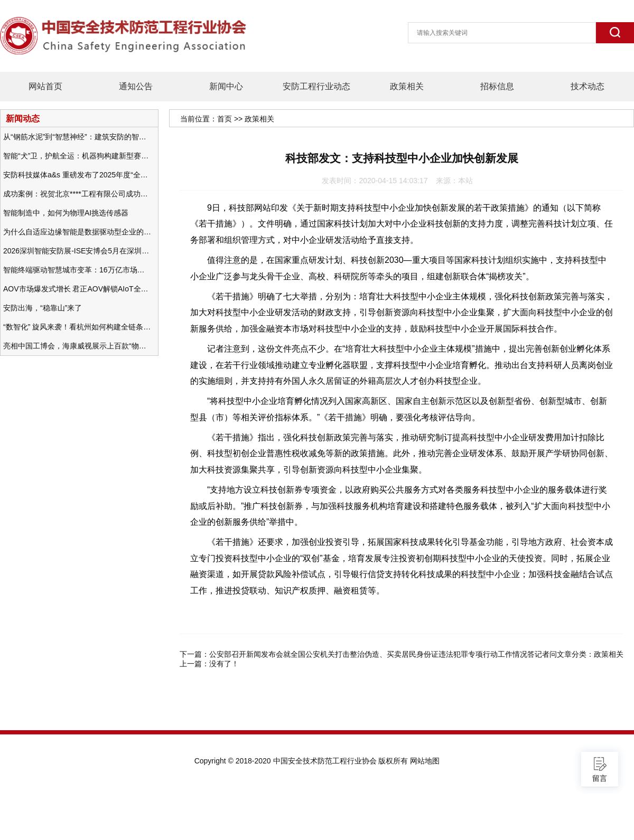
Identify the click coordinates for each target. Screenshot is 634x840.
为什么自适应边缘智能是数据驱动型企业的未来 (77, 232)
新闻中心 (226, 86)
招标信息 (497, 86)
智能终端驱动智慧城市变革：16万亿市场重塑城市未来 (77, 270)
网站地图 (425, 761)
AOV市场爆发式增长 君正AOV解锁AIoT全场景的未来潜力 (77, 289)
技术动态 (588, 86)
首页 (225, 119)
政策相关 (407, 86)
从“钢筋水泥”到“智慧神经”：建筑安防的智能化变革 (77, 137)
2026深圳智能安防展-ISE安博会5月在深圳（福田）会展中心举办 (77, 251)
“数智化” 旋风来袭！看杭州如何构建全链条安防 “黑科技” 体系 (77, 327)
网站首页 (45, 86)
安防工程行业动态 (316, 86)
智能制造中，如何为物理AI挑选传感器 (66, 213)
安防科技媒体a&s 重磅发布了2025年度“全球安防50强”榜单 (77, 175)
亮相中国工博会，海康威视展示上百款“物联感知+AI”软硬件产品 (77, 346)
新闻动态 (23, 118)
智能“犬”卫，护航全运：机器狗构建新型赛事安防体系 (77, 156)
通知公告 (136, 86)
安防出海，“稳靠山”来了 (43, 308)
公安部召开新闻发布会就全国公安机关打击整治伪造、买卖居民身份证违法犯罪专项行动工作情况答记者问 (383, 654)
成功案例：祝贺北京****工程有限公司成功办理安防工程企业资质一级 (77, 194)
